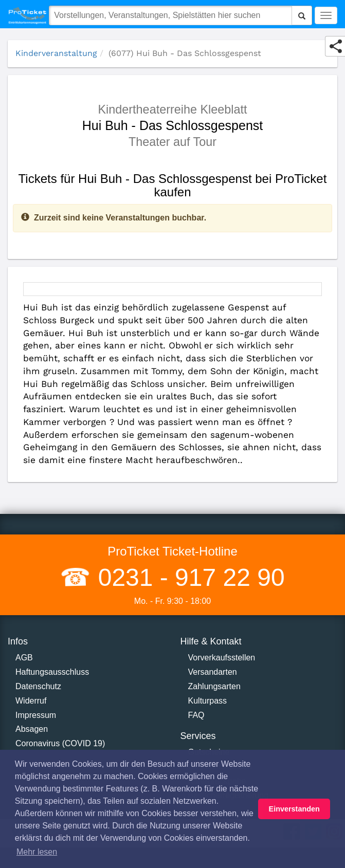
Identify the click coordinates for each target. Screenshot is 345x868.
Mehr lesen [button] (37, 852)
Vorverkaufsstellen (222, 658)
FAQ (196, 715)
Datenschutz (38, 686)
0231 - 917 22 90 (188, 577)
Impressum (36, 715)
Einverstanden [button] (294, 809)
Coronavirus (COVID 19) (60, 743)
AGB (24, 658)
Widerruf (31, 701)
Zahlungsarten (214, 686)
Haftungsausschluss (52, 672)
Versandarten (213, 672)
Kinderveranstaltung (56, 53)
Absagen (32, 729)
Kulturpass (208, 701)
